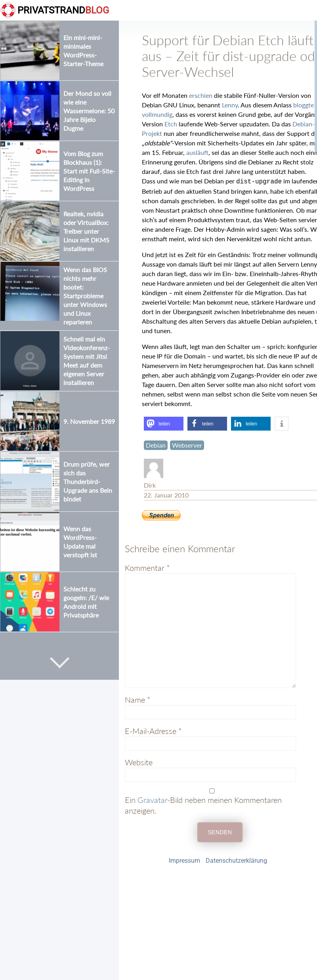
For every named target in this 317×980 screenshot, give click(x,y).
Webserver (187, 444)
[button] (164, 423)
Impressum (184, 860)
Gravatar (152, 799)
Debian (156, 444)
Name (138, 699)
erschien (201, 95)
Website (139, 761)
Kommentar (147, 567)
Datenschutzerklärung (236, 860)
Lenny (230, 105)
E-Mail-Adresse (153, 730)
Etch (171, 124)
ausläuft (197, 152)
